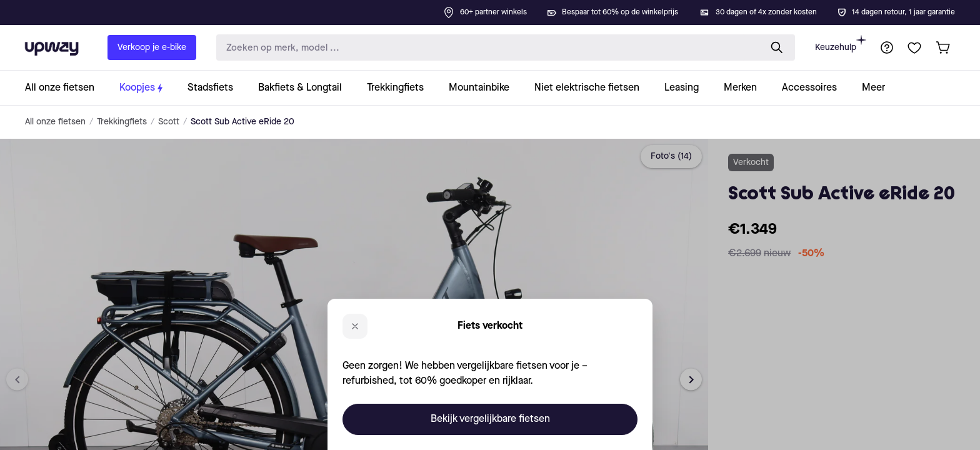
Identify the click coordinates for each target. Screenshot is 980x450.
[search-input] (486, 48)
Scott (169, 122)
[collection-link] (66, 88)
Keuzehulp (841, 43)
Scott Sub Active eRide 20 (242, 122)
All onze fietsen (55, 122)
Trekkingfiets (122, 122)
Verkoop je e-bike (152, 47)
